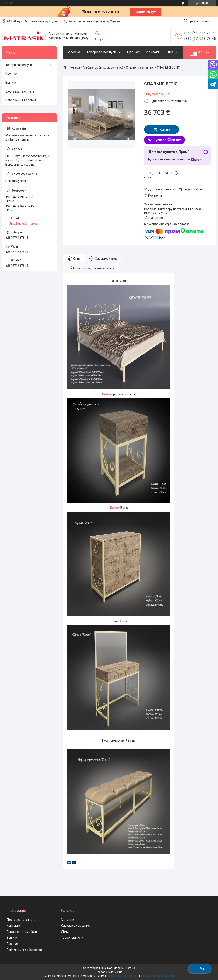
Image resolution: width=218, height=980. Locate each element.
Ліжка (65, 932)
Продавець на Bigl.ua (109, 972)
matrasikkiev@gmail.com (23, 224)
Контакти (154, 52)
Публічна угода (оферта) (24, 950)
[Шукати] (97, 33)
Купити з (168, 140)
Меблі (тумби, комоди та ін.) (103, 67)
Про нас (133, 52)
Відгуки (11, 83)
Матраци (68, 920)
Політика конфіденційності (157, 976)
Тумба (106, 394)
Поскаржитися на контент (122, 976)
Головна (73, 52)
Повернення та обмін (21, 100)
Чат (200, 969)
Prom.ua (130, 968)
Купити (165, 130)
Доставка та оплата (20, 91)
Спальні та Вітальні (140, 67)
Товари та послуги (101, 52)
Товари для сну (72, 938)
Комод (115, 508)
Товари (75, 67)
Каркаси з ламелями (76, 926)
